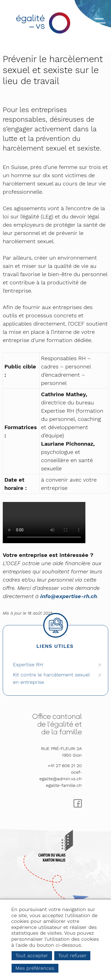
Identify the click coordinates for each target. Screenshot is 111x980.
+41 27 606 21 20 (65, 766)
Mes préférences (35, 968)
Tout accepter (32, 955)
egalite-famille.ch (64, 785)
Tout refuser (72, 955)
